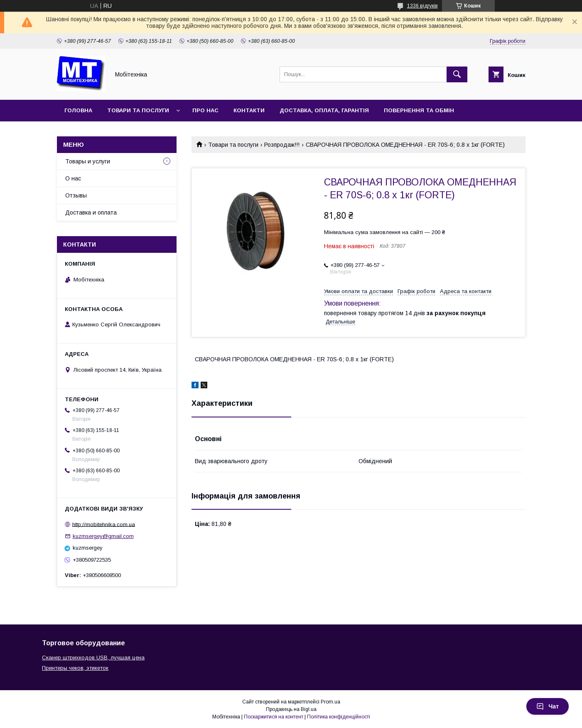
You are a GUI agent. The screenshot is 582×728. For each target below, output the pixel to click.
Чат (548, 706)
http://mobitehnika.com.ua (104, 524)
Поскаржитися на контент (274, 717)
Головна (78, 110)
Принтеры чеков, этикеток (75, 668)
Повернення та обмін (419, 110)
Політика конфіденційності (339, 717)
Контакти (249, 110)
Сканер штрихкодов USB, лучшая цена (93, 658)
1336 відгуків (422, 6)
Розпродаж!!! (282, 145)
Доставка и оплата (91, 212)
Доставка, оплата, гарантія (324, 110)
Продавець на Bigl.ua (291, 709)
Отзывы (76, 195)
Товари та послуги (138, 110)
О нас (73, 178)
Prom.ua (330, 702)
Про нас (205, 110)
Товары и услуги (88, 161)
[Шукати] (457, 74)
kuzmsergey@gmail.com (103, 536)
